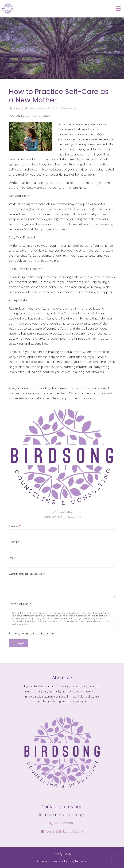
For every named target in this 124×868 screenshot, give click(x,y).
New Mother (49, 108)
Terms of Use (20, 604)
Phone (14, 558)
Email (14, 542)
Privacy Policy (62, 854)
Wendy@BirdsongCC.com (62, 517)
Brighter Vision (78, 861)
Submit (18, 643)
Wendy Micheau (25, 108)
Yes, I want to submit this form (35, 633)
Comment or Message (27, 574)
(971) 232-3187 (62, 512)
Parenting (69, 108)
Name (15, 526)
